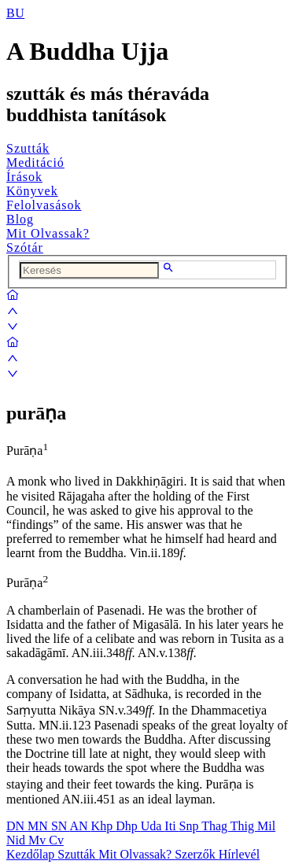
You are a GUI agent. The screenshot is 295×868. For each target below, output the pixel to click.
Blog (20, 219)
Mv (39, 840)
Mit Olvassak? (48, 233)
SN (61, 826)
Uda (153, 826)
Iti (171, 826)
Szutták (28, 148)
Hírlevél (239, 854)
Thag (216, 826)
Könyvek (32, 191)
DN (17, 826)
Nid (17, 840)
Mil (266, 826)
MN (39, 826)
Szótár (25, 247)
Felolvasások (44, 205)
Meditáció (35, 163)
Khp (104, 826)
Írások (24, 177)
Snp (191, 826)
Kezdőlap (32, 854)
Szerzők (197, 854)
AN (80, 826)
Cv (56, 840)
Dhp (128, 826)
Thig (244, 826)
